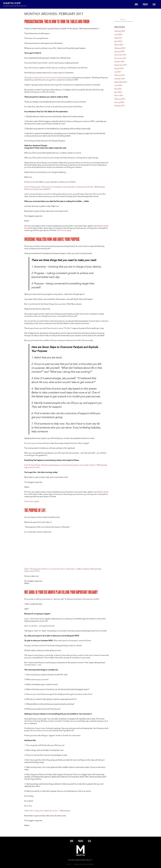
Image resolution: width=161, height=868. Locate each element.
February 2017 (120, 75)
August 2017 (119, 68)
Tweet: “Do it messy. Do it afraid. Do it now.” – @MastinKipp (47, 811)
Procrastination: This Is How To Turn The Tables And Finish (57, 21)
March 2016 (119, 95)
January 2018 (119, 51)
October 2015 (119, 106)
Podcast (145, 4)
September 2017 (121, 65)
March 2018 (119, 45)
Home (136, 4)
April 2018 (118, 41)
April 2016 (118, 92)
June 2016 (118, 85)
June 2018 (118, 34)
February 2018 (120, 48)
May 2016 (118, 89)
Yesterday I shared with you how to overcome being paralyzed (48, 77)
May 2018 (118, 38)
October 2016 (119, 79)
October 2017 (119, 62)
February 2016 (120, 99)
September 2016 (121, 82)
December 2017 (120, 55)
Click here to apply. (64, 230)
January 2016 (119, 102)
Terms (69, 864)
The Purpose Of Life (35, 510)
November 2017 (120, 58)
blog (154, 4)
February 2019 (120, 31)
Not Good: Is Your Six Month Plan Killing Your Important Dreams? (61, 592)
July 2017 (118, 72)
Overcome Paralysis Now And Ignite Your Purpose (52, 239)
